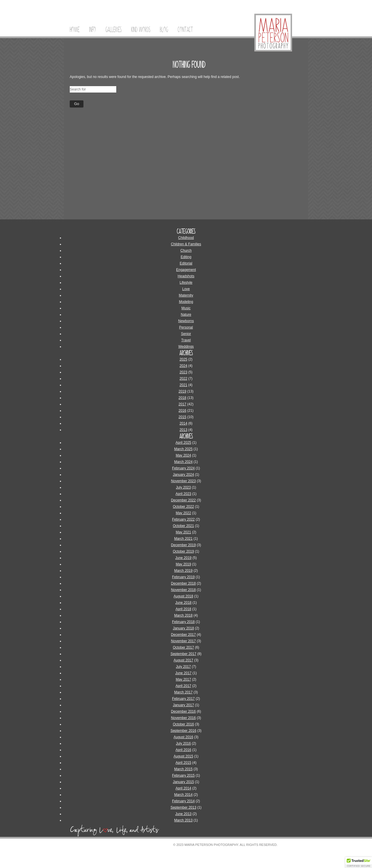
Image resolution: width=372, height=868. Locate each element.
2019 (182, 391)
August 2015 (183, 756)
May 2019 (184, 564)
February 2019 (183, 577)
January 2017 (184, 705)
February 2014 (183, 801)
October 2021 (184, 526)
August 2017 (183, 660)
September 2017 (184, 654)
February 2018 (183, 622)
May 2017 (184, 679)
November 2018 (183, 590)
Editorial (186, 263)
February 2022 (183, 519)
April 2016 (183, 750)
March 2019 (183, 571)
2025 (184, 359)
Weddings (186, 347)
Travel (186, 340)
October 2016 (184, 724)
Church (186, 251)
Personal (186, 327)
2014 (184, 423)
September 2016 (184, 731)
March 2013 (183, 820)
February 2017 (183, 699)
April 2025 (183, 443)
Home (75, 30)
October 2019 (184, 551)
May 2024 (184, 455)
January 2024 (184, 475)
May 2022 (184, 513)
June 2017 (183, 673)
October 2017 (184, 647)
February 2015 (183, 775)
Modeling (186, 302)
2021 (184, 385)
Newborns (186, 321)
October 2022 (184, 507)
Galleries (113, 30)
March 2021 (183, 539)
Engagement (186, 270)
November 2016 (183, 718)
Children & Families (186, 244)
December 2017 (183, 635)
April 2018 (183, 609)
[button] (359, 862)
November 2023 (183, 481)
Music (186, 308)
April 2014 (183, 788)
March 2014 (183, 795)
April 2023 (183, 494)
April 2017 (183, 686)
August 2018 (183, 596)
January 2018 (184, 628)
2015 (182, 417)
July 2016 (183, 743)
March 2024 (183, 462)
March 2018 (183, 615)
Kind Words (141, 30)
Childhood (186, 238)
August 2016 (183, 737)
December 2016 (183, 711)
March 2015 (183, 769)
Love (186, 289)
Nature (186, 315)
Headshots (186, 276)
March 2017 (183, 692)
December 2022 (183, 500)
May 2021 (184, 532)
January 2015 (184, 782)
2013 (184, 430)
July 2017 (183, 667)
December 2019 (183, 545)
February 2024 (183, 468)
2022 (184, 379)
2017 (182, 404)
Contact (185, 30)
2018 (182, 398)
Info (93, 30)
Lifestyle (186, 283)
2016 (182, 411)
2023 (184, 372)
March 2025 (183, 449)
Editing (186, 257)
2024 (184, 366)
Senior (186, 334)
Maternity (186, 295)
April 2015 (183, 763)
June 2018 (183, 603)
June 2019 (183, 558)
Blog (164, 30)
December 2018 (183, 583)
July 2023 (183, 487)
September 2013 (184, 807)
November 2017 (183, 641)
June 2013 (183, 814)
